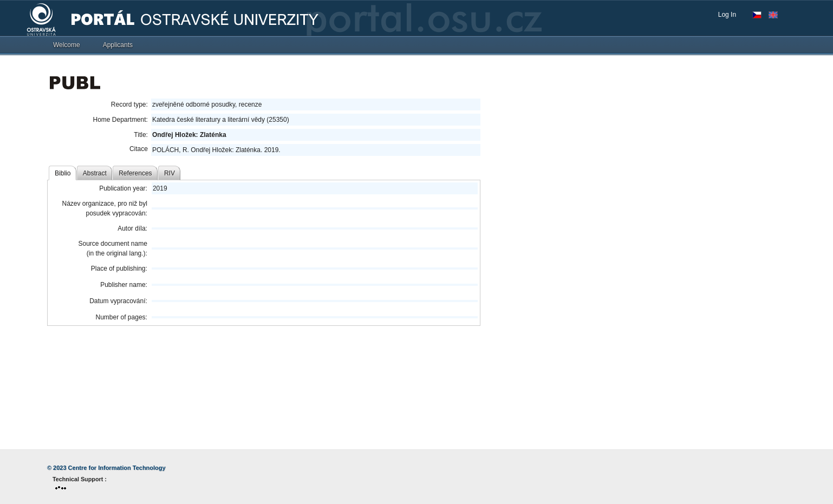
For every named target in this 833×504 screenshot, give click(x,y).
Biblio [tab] (63, 173)
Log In (727, 15)
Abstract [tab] (95, 173)
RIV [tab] (170, 173)
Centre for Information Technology (117, 468)
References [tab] (135, 173)
